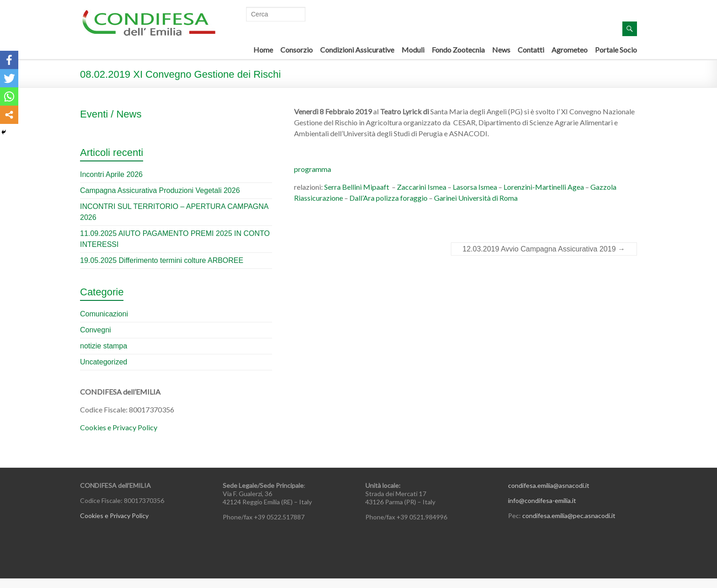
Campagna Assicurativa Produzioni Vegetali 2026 (160, 190)
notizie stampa (104, 346)
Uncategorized (104, 362)
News (501, 50)
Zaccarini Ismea (422, 187)
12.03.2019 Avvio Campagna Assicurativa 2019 (544, 249)
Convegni (96, 330)
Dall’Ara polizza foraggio (388, 198)
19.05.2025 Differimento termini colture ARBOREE (162, 260)
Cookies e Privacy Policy (119, 427)
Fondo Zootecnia (458, 50)
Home (263, 50)
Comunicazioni (104, 314)
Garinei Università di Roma (476, 198)
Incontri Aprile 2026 (111, 174)
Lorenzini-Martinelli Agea (544, 187)
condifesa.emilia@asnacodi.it (549, 485)
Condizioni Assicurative (357, 50)
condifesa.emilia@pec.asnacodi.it (569, 516)
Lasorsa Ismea (475, 187)
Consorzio (297, 50)
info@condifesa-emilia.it (542, 500)
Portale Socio (616, 50)
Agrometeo (570, 50)
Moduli (413, 50)
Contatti (531, 50)
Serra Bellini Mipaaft (357, 187)
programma (313, 169)
